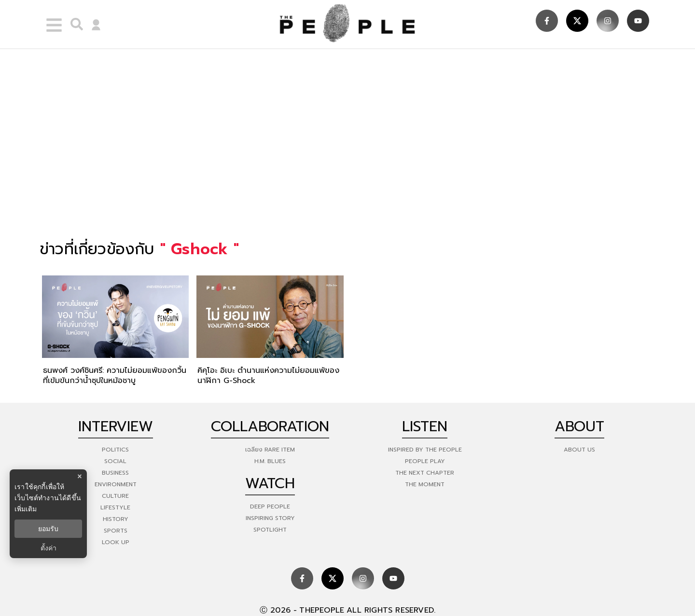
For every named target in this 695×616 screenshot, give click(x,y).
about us (579, 450)
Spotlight (270, 530)
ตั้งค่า (49, 548)
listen (425, 426)
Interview (116, 426)
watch (270, 483)
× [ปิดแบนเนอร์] (79, 476)
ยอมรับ (48, 529)
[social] (547, 21)
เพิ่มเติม (26, 509)
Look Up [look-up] (116, 542)
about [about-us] (579, 426)
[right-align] (74, 24)
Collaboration (270, 426)
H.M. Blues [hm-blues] (270, 461)
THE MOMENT (425, 484)
